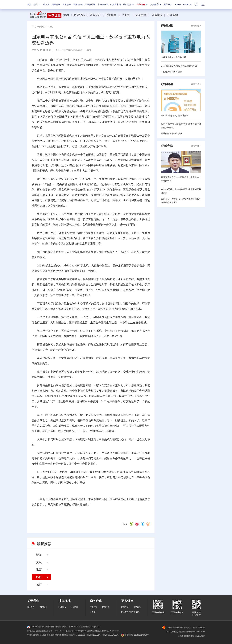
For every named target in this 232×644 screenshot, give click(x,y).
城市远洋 (129, 4)
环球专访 (95, 15)
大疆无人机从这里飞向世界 (174, 57)
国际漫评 (56, 4)
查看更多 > (196, 26)
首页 (29, 4)
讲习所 (46, 4)
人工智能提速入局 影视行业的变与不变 (179, 66)
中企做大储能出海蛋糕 (171, 72)
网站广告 (106, 607)
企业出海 (142, 4)
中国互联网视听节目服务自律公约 (41, 635)
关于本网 (31, 607)
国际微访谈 (90, 4)
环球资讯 (62, 607)
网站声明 (125, 607)
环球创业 (42, 27)
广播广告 (94, 607)
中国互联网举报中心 (37, 627)
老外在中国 (103, 4)
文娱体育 (156, 4)
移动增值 (74, 607)
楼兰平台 (168, 4)
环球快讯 (79, 15)
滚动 (66, 15)
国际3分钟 (78, 4)
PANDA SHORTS (183, 4)
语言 (37, 4)
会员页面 (141, 15)
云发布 (93, 612)
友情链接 (137, 607)
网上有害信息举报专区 (130, 612)
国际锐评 (67, 4)
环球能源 (173, 15)
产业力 (126, 15)
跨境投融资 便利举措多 (172, 133)
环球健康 (157, 15)
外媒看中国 (116, 4)
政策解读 (111, 15)
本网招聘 (43, 607)
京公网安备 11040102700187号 (135, 635)
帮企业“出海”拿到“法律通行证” (175, 116)
